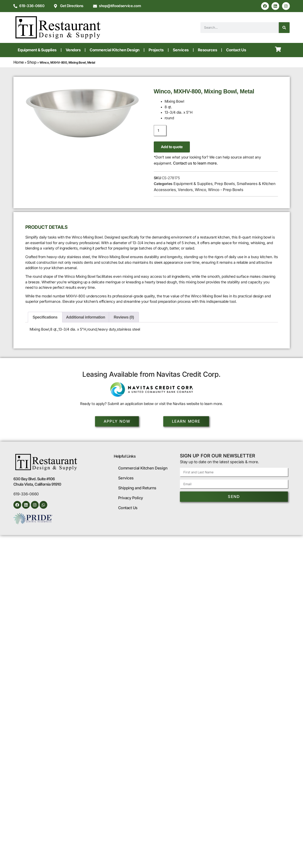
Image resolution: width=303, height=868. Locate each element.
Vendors (73, 50)
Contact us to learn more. (195, 163)
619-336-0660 (26, 494)
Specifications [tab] (45, 317)
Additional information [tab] (86, 317)
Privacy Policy (131, 498)
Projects (156, 50)
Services (181, 50)
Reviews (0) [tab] (124, 317)
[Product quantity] (160, 130)
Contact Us (236, 50)
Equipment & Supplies (37, 50)
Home (19, 62)
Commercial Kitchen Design (115, 50)
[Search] (284, 28)
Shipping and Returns (137, 488)
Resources (208, 50)
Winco (201, 190)
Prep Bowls (225, 184)
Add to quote (172, 147)
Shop (32, 62)
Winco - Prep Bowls (226, 190)
